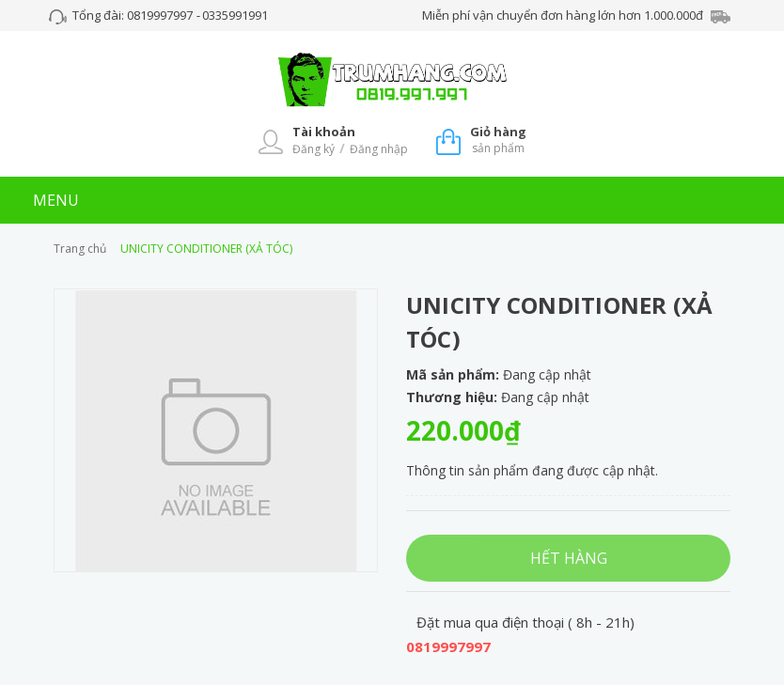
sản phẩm (498, 140)
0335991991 (235, 15)
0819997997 (161, 15)
